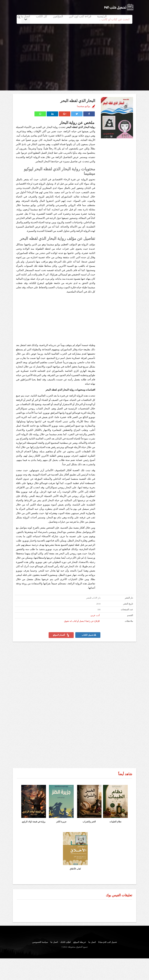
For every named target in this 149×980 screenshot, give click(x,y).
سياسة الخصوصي (40, 942)
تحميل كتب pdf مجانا (108, 942)
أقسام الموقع (61, 635)
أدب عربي (95, 615)
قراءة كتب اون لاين (80, 16)
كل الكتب (41, 16)
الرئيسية (102, 16)
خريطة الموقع (80, 942)
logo (119, 7)
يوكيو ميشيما (84, 106)
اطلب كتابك (66, 942)
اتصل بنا (25, 16)
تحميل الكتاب (89, 635)
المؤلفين (58, 16)
